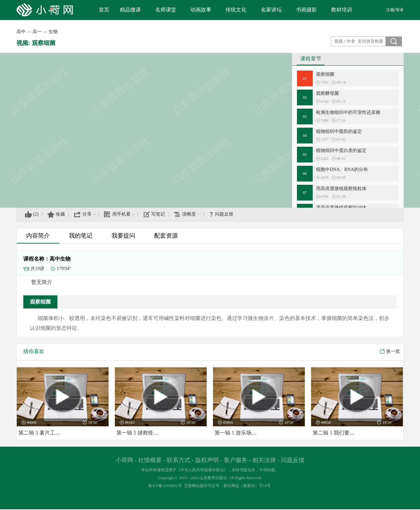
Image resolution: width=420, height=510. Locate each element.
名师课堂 (166, 10)
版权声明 (207, 460)
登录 (400, 10)
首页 (104, 10)
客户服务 (236, 460)
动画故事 (201, 10)
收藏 (60, 214)
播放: (318, 82)
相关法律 (264, 460)
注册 (390, 10)
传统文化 (236, 10)
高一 (37, 32)
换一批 (393, 351)
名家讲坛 (271, 10)
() (36, 214)
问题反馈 (224, 214)
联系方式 (178, 460)
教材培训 (342, 10)
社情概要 (150, 460)
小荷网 (124, 460)
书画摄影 (306, 10)
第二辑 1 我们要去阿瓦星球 (344, 433)
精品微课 (130, 10)
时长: (334, 82)
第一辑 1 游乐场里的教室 (243, 433)
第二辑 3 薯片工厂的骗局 (47, 433)
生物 (53, 32)
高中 (21, 32)
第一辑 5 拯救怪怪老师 (143, 433)
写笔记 (158, 214)
